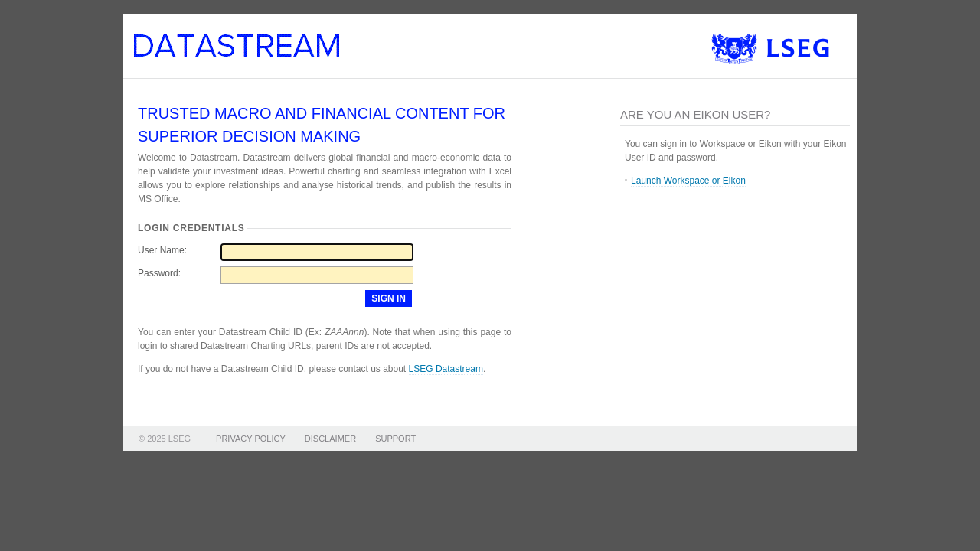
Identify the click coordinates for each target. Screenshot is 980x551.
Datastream (247, 55)
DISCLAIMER (330, 439)
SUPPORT (395, 439)
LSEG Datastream (446, 369)
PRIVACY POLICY (251, 439)
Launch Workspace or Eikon (688, 181)
